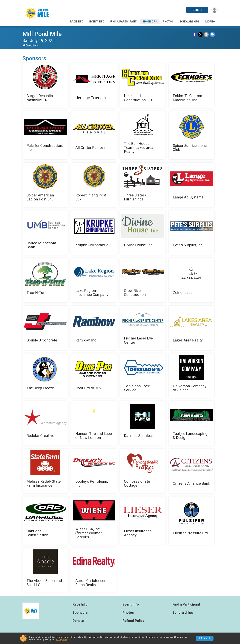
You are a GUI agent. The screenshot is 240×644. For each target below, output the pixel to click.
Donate (197, 10)
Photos (168, 22)
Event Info (97, 22)
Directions (32, 45)
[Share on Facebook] (195, 35)
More (209, 22)
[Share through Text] (212, 35)
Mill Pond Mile (42, 34)
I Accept (205, 638)
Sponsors (150, 22)
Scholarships (189, 22)
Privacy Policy (62, 640)
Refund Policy (133, 621)
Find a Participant (123, 22)
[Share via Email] (206, 35)
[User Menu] (214, 10)
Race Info (77, 22)
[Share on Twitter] (200, 35)
